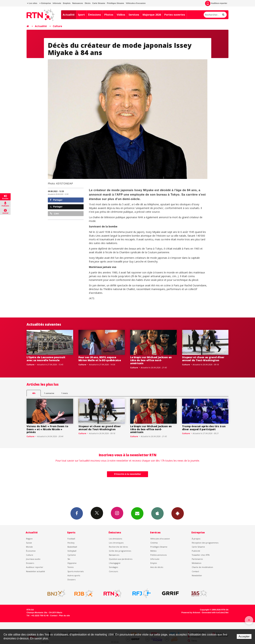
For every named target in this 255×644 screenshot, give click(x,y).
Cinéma (154, 543)
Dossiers (30, 563)
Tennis (70, 567)
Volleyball (72, 551)
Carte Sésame (99, 3)
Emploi (154, 563)
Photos (109, 15)
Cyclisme (72, 555)
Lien (54, 214)
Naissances (78, 3)
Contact (195, 571)
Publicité (196, 551)
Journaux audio (33, 559)
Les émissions (115, 539)
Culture (57, 26)
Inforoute (57, 3)
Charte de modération (202, 567)
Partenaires (197, 559)
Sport (81, 15)
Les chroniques (116, 543)
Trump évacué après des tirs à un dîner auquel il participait (204, 428)
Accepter (244, 636)
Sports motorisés (76, 571)
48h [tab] (34, 393)
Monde (29, 547)
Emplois (67, 3)
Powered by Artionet (191, 612)
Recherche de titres (118, 547)
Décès (88, 3)
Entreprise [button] (45, 3)
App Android (178, 513)
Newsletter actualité (36, 571)
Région (29, 539)
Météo (153, 551)
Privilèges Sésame (116, 3)
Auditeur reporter (35, 567)
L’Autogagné (115, 563)
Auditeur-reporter (216, 3)
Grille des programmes (120, 551)
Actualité (69, 15)
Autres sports (74, 575)
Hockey (71, 543)
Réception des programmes (205, 543)
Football (71, 539)
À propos (196, 539)
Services (134, 15)
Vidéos (121, 15)
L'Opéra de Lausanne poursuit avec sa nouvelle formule (46, 359)
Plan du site (64, 616)
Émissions (95, 15)
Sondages (113, 567)
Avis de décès (157, 567)
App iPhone (157, 513)
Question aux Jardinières (121, 559)
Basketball (72, 547)
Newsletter (197, 575)
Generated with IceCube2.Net (215, 612)
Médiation (197, 563)
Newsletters (137, 513)
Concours (113, 571)
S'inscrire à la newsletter (127, 474)
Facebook (77, 513)
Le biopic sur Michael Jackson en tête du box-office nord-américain (151, 360)
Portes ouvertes (175, 15)
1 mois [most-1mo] (65, 393)
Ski (69, 559)
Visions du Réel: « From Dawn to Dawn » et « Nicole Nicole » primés (47, 429)
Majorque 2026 (152, 15)
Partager (56, 200)
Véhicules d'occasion (136, 3)
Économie (31, 551)
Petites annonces (158, 555)
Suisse (29, 543)
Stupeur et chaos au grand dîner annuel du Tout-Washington (203, 359)
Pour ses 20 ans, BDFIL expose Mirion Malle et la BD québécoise (100, 359)
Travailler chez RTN (201, 555)
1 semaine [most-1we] (49, 393)
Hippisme (72, 563)
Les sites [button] (32, 3)
